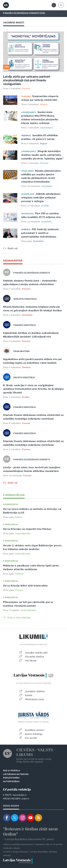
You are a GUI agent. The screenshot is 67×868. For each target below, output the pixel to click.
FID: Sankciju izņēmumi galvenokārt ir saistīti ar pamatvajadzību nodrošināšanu (40, 233)
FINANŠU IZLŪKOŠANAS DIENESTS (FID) (24, 13)
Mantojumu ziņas (35, 699)
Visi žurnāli (31, 738)
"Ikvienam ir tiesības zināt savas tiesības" (30, 832)
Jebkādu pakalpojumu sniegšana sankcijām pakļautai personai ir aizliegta (41, 198)
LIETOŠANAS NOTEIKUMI (16, 774)
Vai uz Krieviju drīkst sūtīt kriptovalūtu (25, 586)
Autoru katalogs (34, 734)
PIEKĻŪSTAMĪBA (11, 778)
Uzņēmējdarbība (23, 534)
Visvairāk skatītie (34, 657)
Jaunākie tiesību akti (36, 653)
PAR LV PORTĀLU (12, 771)
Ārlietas (44, 105)
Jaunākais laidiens (35, 691)
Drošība (45, 206)
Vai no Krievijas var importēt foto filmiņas (27, 529)
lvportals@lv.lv (20, 795)
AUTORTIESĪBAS (11, 782)
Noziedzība (47, 186)
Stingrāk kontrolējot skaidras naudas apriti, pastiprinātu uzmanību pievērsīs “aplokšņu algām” (42, 155)
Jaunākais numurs (35, 730)
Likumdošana (47, 128)
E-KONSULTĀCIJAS (14, 495)
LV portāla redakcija (17, 790)
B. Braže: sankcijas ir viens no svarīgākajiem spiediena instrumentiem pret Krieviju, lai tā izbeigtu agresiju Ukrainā (33, 389)
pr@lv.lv (25, 799)
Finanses (26, 89)
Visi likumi (31, 661)
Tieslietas (26, 367)
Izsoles (29, 695)
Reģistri (44, 144)
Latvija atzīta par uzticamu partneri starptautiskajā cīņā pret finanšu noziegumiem (27, 80)
